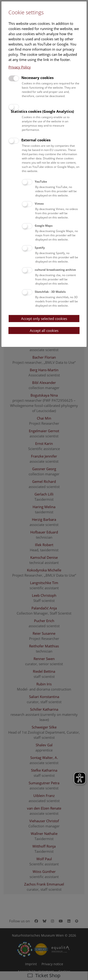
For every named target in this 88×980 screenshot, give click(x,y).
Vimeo (39, 204)
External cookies (36, 140)
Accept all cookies (44, 330)
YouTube (41, 182)
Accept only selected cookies (44, 319)
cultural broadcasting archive (55, 270)
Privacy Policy (20, 67)
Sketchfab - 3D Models (50, 292)
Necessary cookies (37, 78)
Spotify (40, 248)
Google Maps (44, 226)
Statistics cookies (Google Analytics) (42, 111)
